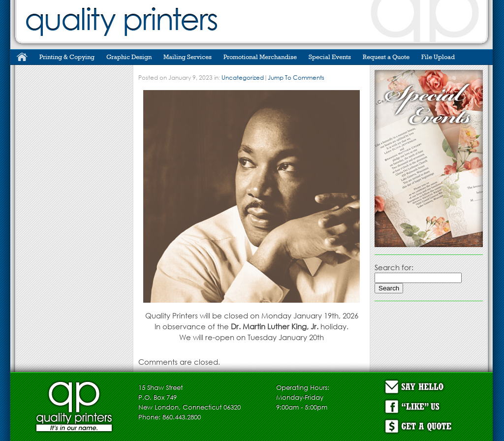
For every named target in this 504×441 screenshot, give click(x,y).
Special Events (330, 57)
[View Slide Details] (429, 158)
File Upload (438, 57)
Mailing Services (188, 57)
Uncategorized (243, 78)
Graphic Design (129, 57)
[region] (429, 158)
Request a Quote (386, 57)
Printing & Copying (67, 57)
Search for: (394, 267)
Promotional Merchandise (260, 57)
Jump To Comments (296, 78)
